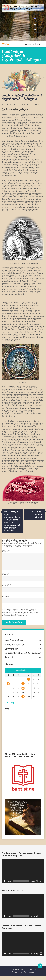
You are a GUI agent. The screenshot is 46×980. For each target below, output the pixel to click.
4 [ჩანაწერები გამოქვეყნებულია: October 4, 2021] (8, 684)
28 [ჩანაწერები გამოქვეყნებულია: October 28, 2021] (23, 697)
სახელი (5, 574)
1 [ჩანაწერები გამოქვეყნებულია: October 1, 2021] (29, 679)
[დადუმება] (37, 881)
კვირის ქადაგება (12, 649)
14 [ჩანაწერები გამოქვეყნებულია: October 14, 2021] (23, 688)
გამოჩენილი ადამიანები (15, 645)
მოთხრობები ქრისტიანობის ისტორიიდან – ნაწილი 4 (22, 97)
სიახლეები (10, 657)
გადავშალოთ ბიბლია (14, 640)
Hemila (21, 972)
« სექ (7, 703)
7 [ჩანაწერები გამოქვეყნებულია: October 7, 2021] (23, 684)
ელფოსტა (6, 585)
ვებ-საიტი (6, 596)
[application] (23, 871)
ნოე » (13, 703)
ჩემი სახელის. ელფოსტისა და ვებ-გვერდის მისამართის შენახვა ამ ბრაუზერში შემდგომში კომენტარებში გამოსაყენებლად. (20, 612)
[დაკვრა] (5, 881)
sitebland (30, 972)
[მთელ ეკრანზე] (41, 881)
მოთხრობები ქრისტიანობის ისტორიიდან (21, 653)
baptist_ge (11, 104)
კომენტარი (7, 551)
